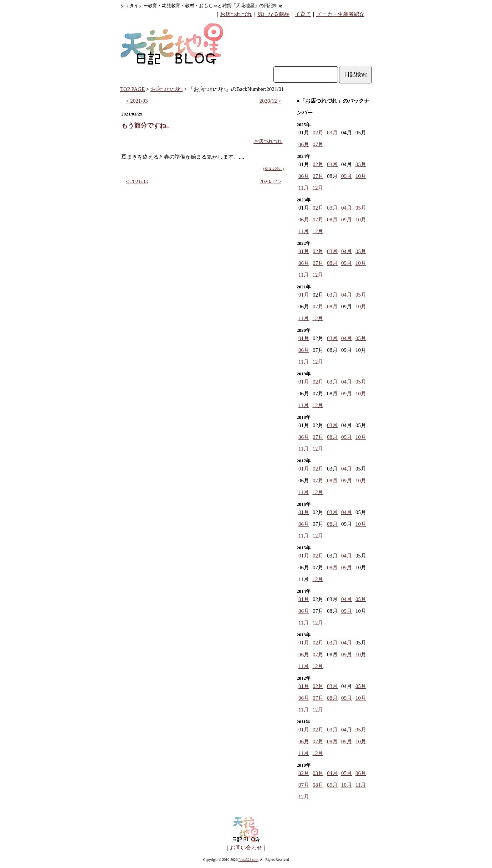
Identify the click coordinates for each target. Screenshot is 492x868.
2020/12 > (270, 101)
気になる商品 (273, 14)
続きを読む (273, 169)
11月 (304, 188)
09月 (347, 176)
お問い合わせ (246, 848)
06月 (304, 144)
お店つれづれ (236, 14)
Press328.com (248, 860)
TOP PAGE (132, 89)
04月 (347, 208)
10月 (361, 176)
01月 (304, 251)
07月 (318, 144)
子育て (303, 14)
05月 (361, 164)
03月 (332, 133)
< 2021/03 (137, 101)
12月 (318, 188)
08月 (332, 220)
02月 (318, 133)
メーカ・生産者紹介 (340, 14)
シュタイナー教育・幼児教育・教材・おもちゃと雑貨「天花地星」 (190, 6)
